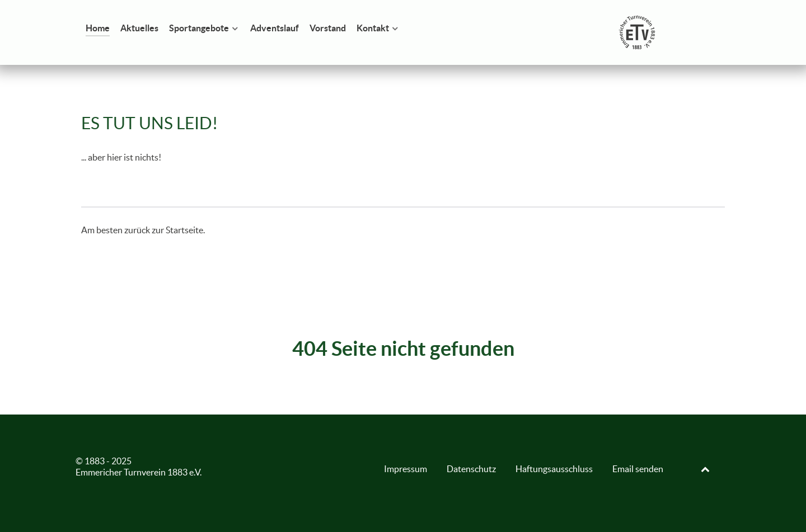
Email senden (638, 469)
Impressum (406, 469)
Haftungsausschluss (554, 469)
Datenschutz (471, 469)
